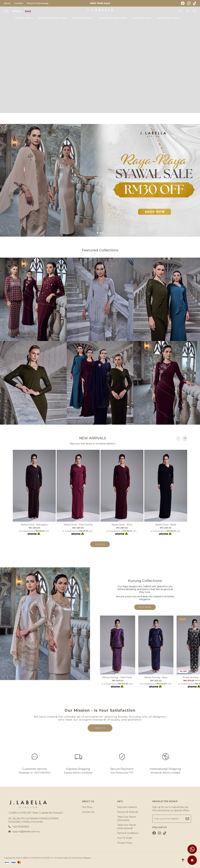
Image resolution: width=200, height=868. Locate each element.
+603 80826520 (19, 827)
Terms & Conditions (128, 833)
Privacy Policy (125, 843)
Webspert (87, 858)
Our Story (87, 807)
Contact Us (88, 812)
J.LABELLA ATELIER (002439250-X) (37, 858)
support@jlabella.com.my (24, 832)
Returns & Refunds (128, 812)
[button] (97, 233)
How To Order (125, 838)
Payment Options (127, 807)
